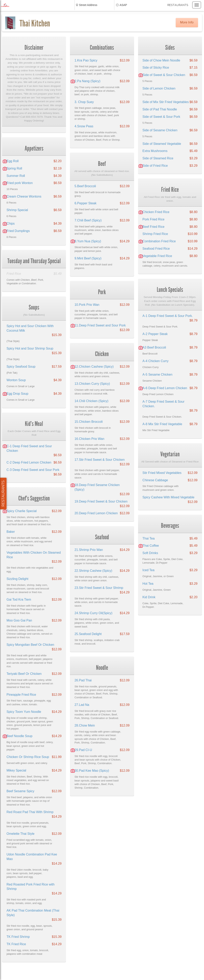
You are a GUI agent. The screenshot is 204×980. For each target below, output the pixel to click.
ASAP (123, 5)
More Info (187, 22)
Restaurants (178, 5)
